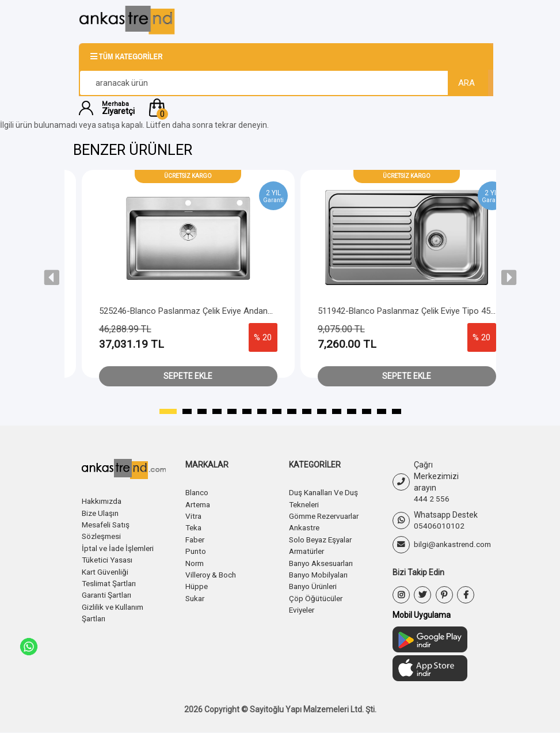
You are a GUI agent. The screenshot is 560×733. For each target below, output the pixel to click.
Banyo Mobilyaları (321, 573)
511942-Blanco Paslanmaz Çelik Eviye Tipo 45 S (408, 311)
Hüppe (197, 584)
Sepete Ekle (188, 376)
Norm (195, 561)
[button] (314, 108)
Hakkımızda (103, 501)
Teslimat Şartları (111, 582)
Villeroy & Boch (212, 573)
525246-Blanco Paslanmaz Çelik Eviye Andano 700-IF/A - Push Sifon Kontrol (243, 311)
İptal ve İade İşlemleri (120, 547)
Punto (196, 550)
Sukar (196, 596)
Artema (199, 504)
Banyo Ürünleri (315, 584)
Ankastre (306, 527)
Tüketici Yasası (109, 559)
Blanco (198, 492)
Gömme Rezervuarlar (328, 515)
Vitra (194, 515)
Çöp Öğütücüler (317, 596)
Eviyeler (303, 607)
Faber (196, 538)
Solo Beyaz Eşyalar (323, 538)
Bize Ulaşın (102, 512)
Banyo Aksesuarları (324, 561)
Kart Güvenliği (106, 570)
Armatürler (309, 550)
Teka (194, 527)
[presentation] (52, 278)
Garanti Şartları (109, 593)
